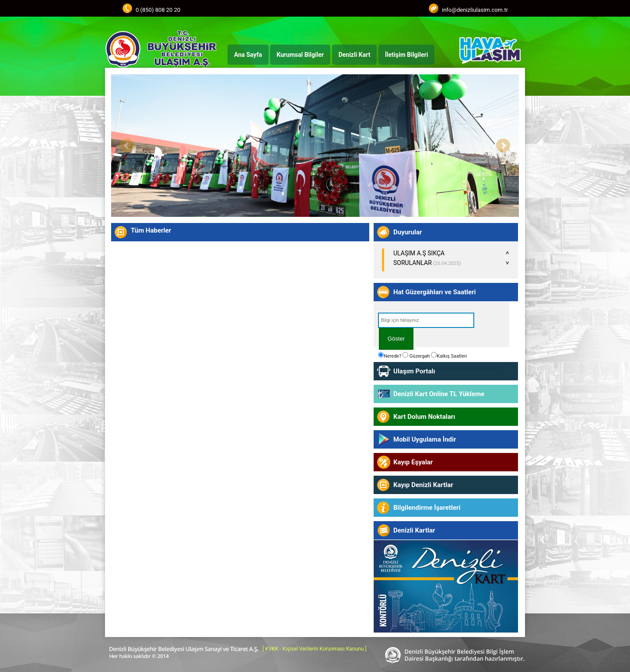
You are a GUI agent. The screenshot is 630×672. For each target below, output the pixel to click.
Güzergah (416, 355)
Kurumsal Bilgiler (300, 55)
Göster (396, 339)
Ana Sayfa (248, 55)
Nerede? (390, 355)
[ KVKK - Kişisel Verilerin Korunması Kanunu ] (315, 649)
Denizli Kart (355, 55)
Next (503, 146)
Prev (127, 146)
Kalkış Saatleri (449, 355)
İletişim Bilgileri (406, 55)
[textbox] (426, 320)
